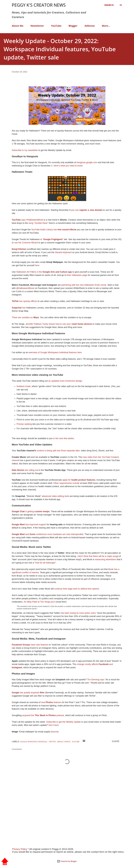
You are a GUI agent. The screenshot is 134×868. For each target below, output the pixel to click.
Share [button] (116, 741)
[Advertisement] (67, 809)
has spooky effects (24, 301)
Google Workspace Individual (34, 742)
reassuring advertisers (105, 559)
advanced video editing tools (55, 496)
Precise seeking (24, 424)
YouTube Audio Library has (53, 230)
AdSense (90, 26)
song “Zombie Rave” (38, 223)
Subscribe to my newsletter (25, 150)
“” (53, 239)
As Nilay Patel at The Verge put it (40, 602)
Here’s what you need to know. (68, 166)
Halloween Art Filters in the (44, 272)
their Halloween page (77, 275)
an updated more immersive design (65, 381)
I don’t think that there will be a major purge (98, 556)
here (37, 265)
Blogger (73, 26)
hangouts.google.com (87, 162)
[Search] (109, 5)
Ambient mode (24, 386)
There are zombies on (25, 317)
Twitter (52, 742)
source (55, 732)
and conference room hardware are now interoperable (48, 534)
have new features (30, 645)
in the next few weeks (64, 438)
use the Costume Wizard (26, 243)
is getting (31, 511)
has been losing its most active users (78, 613)
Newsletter (37, 26)
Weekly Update (64, 742)
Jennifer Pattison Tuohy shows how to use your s (59, 324)
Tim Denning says (96, 680)
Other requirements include (67, 483)
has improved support (29, 524)
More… (106, 26)
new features (52, 702)
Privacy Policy (20, 849)
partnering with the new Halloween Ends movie (84, 285)
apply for (79, 480)
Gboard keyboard (63, 252)
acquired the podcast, (43, 715)
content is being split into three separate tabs (58, 451)
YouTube (56, 26)
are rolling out (25, 470)
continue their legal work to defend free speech (77, 589)
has (19, 308)
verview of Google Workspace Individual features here (56, 352)
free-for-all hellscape (45, 563)
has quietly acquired (28, 693)
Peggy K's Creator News (39, 5)
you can (86, 210)
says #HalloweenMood (27, 220)
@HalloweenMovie (25, 288)
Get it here (54, 725)
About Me (18, 26)
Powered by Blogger (67, 861)
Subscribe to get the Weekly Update (64, 722)
